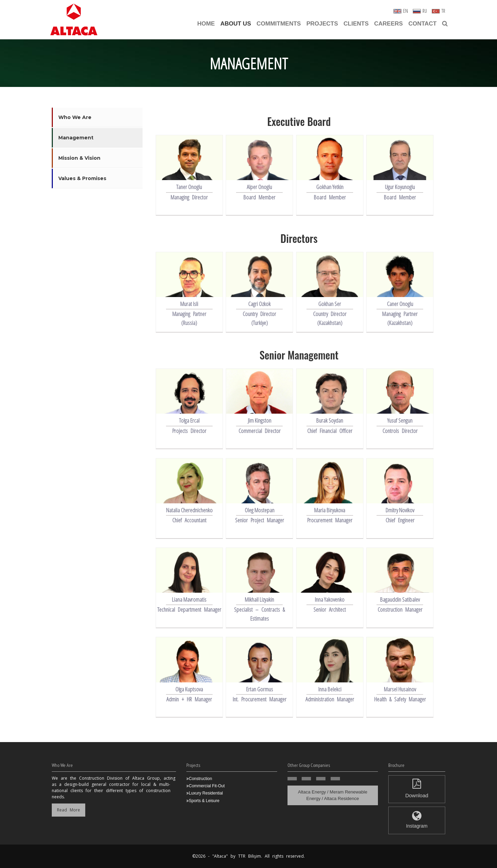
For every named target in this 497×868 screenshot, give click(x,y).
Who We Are (75, 117)
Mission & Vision (79, 158)
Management (76, 138)
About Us (236, 24)
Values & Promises (82, 178)
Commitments (279, 24)
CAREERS (388, 24)
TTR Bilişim (250, 856)
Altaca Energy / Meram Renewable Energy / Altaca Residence (333, 795)
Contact (422, 24)
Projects (322, 24)
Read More (69, 810)
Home (206, 24)
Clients (356, 24)
